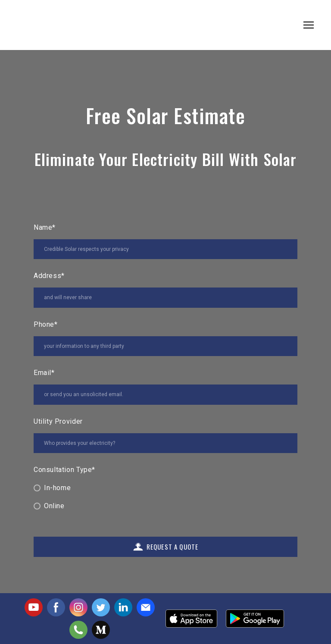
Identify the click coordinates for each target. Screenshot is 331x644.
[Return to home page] (43, 25)
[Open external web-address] (191, 619)
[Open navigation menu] (309, 25)
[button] (34, 607)
